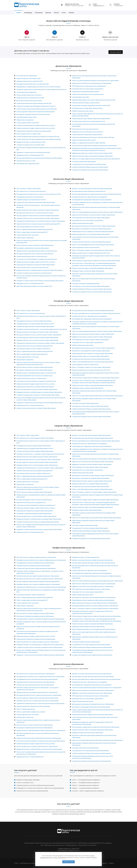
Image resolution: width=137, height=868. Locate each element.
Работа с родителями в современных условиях (31, 712)
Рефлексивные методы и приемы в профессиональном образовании (93, 600)
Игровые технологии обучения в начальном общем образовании (92, 189)
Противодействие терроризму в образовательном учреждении (92, 200)
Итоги (64, 13)
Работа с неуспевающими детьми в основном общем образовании (93, 362)
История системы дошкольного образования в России (89, 121)
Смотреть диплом (116, 52)
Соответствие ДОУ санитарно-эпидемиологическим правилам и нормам (39, 139)
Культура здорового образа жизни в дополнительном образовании (37, 698)
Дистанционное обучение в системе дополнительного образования (93, 704)
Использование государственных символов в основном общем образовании (96, 378)
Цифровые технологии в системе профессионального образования (93, 586)
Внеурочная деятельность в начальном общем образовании (91, 234)
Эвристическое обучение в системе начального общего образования (94, 215)
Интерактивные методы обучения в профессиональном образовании (94, 563)
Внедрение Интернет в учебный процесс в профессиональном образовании (40, 645)
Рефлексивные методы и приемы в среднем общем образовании (92, 481)
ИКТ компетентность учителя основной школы (31, 313)
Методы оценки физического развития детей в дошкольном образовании (39, 158)
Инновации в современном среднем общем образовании (34, 513)
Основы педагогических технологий (27, 123)
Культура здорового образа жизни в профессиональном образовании (38, 581)
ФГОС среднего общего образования (28, 435)
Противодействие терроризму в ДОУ (28, 164)
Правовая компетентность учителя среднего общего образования (37, 465)
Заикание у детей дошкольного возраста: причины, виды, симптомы (93, 137)
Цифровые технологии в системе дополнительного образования (92, 693)
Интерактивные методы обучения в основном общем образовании (93, 311)
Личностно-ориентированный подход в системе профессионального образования (97, 581)
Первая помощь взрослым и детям (83, 111)
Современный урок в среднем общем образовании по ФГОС (35, 448)
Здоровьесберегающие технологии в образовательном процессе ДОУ (94, 100)
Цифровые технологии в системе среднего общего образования (92, 464)
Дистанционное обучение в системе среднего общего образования (93, 475)
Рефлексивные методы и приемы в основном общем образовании (92, 353)
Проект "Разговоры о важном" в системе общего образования (91, 367)
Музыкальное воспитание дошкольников (29, 101)
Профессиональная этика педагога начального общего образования (38, 210)
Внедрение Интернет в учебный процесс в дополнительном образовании (39, 749)
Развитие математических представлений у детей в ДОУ (34, 103)
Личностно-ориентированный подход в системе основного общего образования (97, 331)
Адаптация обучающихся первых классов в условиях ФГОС (34, 286)
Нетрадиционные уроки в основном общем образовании (34, 321)
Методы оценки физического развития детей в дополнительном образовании (96, 679)
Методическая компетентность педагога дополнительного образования (39, 695)
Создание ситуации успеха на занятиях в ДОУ (30, 145)
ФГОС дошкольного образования (27, 76)
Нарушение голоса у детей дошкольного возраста (88, 132)
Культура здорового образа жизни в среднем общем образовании (37, 462)
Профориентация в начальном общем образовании (88, 271)
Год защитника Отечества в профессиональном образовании (91, 645)
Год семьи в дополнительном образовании (85, 748)
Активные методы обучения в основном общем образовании (35, 326)
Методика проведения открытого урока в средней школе (34, 500)
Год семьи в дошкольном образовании (84, 162)
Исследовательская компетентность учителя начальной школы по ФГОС (39, 194)
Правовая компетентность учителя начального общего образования (38, 218)
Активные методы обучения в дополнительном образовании (35, 685)
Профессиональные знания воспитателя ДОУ (30, 98)
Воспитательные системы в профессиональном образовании (35, 613)
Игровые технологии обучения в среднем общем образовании (91, 435)
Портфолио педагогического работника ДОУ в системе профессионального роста (41, 89)
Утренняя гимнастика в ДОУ (81, 97)
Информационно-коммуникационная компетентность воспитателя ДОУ (38, 87)
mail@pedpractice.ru (99, 6)
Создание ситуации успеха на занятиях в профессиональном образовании (39, 647)
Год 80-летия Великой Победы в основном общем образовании (91, 409)
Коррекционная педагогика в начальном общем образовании (36, 265)
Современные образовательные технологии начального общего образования (41, 221)
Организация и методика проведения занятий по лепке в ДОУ (91, 105)
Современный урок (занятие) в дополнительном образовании (36, 682)
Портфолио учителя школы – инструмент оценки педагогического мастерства (40, 454)
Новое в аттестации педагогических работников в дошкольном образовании (96, 159)
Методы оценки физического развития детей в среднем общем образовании (96, 441)
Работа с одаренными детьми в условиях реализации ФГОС (35, 229)
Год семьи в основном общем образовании (85, 403)
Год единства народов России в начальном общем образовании (92, 292)
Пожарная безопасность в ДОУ (26, 161)
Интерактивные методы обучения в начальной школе (89, 191)
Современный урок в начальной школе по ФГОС (31, 200)
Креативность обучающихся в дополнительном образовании (91, 707)
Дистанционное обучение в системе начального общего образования (94, 226)
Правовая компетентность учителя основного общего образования (37, 340)
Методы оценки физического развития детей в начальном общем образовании (97, 194)
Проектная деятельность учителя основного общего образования (37, 389)
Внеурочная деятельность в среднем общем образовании (90, 484)
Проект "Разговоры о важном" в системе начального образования (93, 250)
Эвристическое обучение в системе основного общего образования (93, 334)
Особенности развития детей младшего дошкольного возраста (36, 106)
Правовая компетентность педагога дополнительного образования (37, 701)
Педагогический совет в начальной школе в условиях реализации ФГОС (39, 224)
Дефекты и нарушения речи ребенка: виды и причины (89, 143)
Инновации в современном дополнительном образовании (34, 728)
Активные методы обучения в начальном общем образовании (36, 202)
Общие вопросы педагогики (25, 120)
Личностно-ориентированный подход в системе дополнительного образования (97, 688)
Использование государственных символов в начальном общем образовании (96, 261)
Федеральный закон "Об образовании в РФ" (30, 155)
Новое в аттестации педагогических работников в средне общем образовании (97, 518)
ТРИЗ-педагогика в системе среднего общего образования (90, 467)
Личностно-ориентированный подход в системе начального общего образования (97, 212)
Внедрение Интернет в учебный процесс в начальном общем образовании (40, 270)
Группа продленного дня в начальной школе (86, 247)
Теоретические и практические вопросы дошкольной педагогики (37, 109)
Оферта (112, 863)
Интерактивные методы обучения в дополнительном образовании (93, 677)
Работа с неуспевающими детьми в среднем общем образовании (92, 489)
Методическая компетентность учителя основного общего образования (39, 335)
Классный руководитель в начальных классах (30, 227)
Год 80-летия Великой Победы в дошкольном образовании (90, 167)
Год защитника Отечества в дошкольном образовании (89, 164)
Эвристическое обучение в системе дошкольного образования (92, 83)
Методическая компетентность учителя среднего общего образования (38, 459)
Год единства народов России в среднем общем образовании (91, 538)
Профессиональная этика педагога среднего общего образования (37, 457)
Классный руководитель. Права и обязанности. (31, 595)
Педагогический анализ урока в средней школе (31, 502)
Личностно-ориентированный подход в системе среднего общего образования (97, 459)
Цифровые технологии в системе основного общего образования (92, 337)
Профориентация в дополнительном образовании (88, 733)
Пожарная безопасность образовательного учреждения (89, 197)
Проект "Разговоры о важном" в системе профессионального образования (95, 608)
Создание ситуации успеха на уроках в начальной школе (34, 273)
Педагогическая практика (31, 863)
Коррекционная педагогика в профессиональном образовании (36, 639)
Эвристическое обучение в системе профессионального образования (94, 584)
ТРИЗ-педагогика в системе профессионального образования (91, 589)
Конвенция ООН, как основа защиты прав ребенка (88, 89)
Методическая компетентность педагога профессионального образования (40, 579)
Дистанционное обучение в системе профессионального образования (94, 597)
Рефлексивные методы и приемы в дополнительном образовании (92, 715)
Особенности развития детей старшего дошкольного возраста (36, 125)
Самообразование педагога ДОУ (26, 117)
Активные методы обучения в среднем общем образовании (35, 451)
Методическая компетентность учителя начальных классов (35, 213)
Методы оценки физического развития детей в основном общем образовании (96, 313)
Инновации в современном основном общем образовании (34, 370)
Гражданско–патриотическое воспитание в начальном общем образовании (40, 281)
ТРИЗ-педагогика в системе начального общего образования (91, 218)
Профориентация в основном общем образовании (88, 388)
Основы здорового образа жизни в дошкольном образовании (35, 112)
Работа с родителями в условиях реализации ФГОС (32, 232)
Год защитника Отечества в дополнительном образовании (90, 751)
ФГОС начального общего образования (29, 189)
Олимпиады (28, 13)
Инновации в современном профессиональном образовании (35, 616)
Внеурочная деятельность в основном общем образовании (90, 356)
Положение (39, 13)
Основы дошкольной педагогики (26, 92)
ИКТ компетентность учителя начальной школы (31, 191)
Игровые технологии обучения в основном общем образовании (36, 408)
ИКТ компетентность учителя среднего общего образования (35, 438)
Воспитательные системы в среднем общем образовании (34, 492)
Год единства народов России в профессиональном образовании (92, 655)
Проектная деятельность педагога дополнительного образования (37, 746)
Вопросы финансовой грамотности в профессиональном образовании (94, 629)
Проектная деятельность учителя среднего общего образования (36, 516)
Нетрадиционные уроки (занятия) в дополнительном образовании (37, 679)
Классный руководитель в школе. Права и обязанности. (33, 349)
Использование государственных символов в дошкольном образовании (94, 146)
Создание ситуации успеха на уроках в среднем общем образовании (38, 522)
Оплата (56, 13)
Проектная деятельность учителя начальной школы (33, 267)
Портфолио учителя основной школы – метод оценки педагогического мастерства (42, 329)
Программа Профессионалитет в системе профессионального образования (95, 606)
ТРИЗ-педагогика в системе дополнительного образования (90, 696)
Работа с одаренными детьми (26, 709)
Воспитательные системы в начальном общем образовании (35, 245)
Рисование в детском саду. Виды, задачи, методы (87, 108)
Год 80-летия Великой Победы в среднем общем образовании (91, 531)
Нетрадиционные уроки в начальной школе (30, 197)
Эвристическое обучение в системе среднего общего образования (93, 462)
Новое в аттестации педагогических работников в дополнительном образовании (97, 740)
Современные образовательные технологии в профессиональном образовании (41, 587)
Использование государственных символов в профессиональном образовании (96, 616)
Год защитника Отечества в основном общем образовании (90, 406)
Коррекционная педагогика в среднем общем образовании (35, 511)
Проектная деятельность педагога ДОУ (29, 134)
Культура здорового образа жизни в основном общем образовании (37, 338)
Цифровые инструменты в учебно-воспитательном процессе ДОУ (92, 153)
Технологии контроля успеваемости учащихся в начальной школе (37, 259)
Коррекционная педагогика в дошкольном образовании (34, 131)
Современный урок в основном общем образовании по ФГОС (35, 324)
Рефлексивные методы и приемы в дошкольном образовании (91, 119)
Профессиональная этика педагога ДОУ (29, 78)
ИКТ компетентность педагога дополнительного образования (36, 674)
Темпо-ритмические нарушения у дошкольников (87, 135)
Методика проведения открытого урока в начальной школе (35, 254)
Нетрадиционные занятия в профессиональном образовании (35, 563)
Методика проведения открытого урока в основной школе (34, 376)
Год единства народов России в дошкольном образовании (90, 170)
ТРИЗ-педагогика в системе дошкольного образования (89, 86)
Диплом (48, 13)
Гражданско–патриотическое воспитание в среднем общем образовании (39, 529)
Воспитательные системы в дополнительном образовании (35, 725)
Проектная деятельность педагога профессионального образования (38, 642)
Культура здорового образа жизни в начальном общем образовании (38, 216)
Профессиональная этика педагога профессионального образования (38, 576)
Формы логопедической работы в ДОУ (84, 140)
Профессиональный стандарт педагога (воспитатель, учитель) (36, 128)
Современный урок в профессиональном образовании (33, 566)
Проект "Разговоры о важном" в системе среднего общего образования (94, 492)
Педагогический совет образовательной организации (33, 706)
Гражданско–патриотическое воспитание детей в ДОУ (33, 152)
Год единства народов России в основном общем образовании (91, 417)
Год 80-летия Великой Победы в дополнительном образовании (91, 753)
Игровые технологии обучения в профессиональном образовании (92, 560)
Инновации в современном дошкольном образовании (33, 114)
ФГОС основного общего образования (28, 311)
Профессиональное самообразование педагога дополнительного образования (41, 730)
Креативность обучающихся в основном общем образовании (91, 351)
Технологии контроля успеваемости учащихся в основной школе (36, 381)
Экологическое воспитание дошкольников (85, 129)
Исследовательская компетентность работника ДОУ (33, 84)
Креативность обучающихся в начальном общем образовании (91, 229)
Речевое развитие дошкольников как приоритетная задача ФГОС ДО (38, 137)
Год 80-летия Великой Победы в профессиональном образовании (92, 647)
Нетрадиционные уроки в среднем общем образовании (34, 446)
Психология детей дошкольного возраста (29, 95)
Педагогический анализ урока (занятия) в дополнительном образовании (39, 738)
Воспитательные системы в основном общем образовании (35, 367)
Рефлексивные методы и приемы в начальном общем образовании (93, 231)
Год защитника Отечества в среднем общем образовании (90, 528)
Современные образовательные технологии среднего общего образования (40, 468)
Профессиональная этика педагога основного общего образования (37, 332)
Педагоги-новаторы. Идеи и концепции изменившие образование (92, 156)
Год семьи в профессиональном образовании (86, 642)
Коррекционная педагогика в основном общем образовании (35, 387)
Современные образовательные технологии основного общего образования (40, 343)
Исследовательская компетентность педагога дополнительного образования (40, 677)
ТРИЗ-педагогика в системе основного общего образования (90, 340)
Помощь (71, 13)
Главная (18, 13)
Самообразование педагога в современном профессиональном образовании (40, 619)
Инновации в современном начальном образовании (33, 248)
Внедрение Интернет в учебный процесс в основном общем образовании (39, 392)
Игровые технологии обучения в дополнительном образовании (92, 674)
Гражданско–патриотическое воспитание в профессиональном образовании (40, 655)
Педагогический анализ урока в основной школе (31, 378)
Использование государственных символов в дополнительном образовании (96, 727)
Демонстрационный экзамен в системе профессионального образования (95, 603)
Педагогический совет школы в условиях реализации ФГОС (35, 346)
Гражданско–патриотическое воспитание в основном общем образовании (39, 403)
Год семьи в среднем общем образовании (85, 525)
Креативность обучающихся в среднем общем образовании (91, 478)
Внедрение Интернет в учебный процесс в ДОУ (31, 142)
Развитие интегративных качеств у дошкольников (88, 94)
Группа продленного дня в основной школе (85, 365)
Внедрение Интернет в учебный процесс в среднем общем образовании (39, 519)
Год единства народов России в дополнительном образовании (91, 761)
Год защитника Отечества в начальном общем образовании (91, 286)
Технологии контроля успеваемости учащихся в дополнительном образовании (41, 741)
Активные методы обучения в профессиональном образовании (36, 568)
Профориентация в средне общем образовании (87, 510)
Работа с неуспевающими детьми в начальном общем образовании (93, 245)
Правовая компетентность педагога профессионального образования (38, 584)
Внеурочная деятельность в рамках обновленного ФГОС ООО (91, 370)
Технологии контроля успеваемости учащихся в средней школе (36, 505)
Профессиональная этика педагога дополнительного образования (37, 692)
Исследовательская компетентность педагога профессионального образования (41, 560)
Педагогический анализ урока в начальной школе (32, 256)
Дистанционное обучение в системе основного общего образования (93, 348)
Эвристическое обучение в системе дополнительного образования (93, 690)
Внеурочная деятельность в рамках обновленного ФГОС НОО (91, 253)
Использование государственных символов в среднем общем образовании (95, 500)
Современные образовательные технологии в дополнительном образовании (40, 703)
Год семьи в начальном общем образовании (86, 284)
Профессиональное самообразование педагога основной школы (36, 373)
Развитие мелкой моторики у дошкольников (86, 103)
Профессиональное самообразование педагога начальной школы (37, 251)
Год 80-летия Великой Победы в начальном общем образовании (92, 289)
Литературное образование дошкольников (86, 92)
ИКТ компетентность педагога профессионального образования (36, 557)
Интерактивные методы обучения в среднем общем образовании (92, 438)
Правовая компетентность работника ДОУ (30, 81)
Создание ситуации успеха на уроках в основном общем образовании (38, 395)
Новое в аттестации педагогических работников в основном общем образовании (97, 396)
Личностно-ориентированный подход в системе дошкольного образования (95, 81)
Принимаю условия (68, 862)
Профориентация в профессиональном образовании (88, 627)
